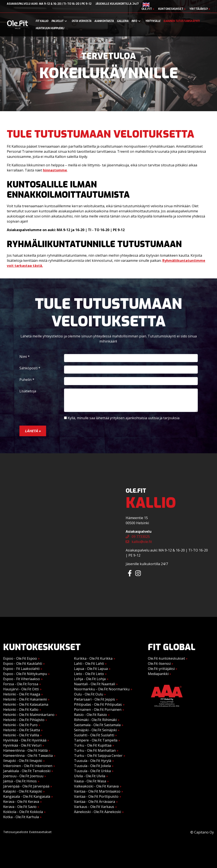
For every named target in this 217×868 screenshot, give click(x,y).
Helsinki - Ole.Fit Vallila (21, 735)
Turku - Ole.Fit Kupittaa (93, 745)
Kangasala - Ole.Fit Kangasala (27, 796)
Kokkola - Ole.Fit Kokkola (23, 812)
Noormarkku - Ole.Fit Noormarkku (102, 689)
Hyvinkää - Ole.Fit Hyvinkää (25, 740)
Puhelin (27, 380)
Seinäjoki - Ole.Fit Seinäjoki (95, 730)
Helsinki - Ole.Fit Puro (20, 725)
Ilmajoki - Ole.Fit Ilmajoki (23, 761)
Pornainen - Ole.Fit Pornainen (98, 710)
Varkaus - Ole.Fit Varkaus (94, 807)
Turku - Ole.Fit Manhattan (95, 750)
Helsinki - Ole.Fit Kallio (21, 710)
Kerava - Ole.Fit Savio (20, 807)
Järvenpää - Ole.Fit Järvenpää (26, 786)
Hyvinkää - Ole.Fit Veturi (22, 745)
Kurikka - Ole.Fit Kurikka (93, 658)
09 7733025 (138, 537)
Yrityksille (153, 21)
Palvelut (57, 21)
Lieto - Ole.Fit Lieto (89, 674)
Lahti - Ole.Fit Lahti (89, 664)
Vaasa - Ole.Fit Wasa (90, 781)
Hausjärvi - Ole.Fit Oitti (21, 689)
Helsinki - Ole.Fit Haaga (22, 694)
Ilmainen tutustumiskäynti (181, 21)
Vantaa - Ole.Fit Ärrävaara (95, 802)
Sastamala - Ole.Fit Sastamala (97, 725)
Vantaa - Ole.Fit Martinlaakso (97, 791)
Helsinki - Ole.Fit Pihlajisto (24, 720)
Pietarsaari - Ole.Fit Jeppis (95, 699)
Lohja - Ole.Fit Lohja (90, 679)
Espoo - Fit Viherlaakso (22, 679)
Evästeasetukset (40, 832)
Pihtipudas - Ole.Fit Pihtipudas (98, 704)
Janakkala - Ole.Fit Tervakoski (27, 771)
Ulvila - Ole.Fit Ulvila (90, 776)
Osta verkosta (82, 21)
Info (134, 21)
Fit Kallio (42, 21)
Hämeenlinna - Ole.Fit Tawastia (28, 756)
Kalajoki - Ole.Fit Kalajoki (23, 791)
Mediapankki (159, 674)
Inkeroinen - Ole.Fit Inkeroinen (28, 766)
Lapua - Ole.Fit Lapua (91, 669)
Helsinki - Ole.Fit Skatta (22, 730)
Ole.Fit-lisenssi (161, 664)
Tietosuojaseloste (16, 832)
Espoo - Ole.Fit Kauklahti (23, 664)
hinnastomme (55, 170)
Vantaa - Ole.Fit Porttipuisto (96, 796)
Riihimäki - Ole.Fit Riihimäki (95, 720)
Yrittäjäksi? (200, 9)
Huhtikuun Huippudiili (50, 28)
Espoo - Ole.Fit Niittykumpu (25, 674)
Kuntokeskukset (172, 9)
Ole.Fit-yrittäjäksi (163, 669)
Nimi (25, 357)
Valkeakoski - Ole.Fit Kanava (96, 786)
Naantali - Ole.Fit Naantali (95, 684)
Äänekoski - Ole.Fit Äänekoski (98, 812)
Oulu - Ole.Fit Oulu (89, 694)
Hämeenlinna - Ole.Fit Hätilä (25, 750)
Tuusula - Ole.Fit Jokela (92, 766)
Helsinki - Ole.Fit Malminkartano (29, 715)
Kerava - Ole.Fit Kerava (21, 802)
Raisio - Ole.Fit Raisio (90, 715)
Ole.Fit (148, 9)
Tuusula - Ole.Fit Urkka (92, 771)
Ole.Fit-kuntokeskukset (168, 658)
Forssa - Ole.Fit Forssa (21, 684)
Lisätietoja (28, 391)
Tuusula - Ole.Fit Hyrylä (93, 761)
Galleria (123, 21)
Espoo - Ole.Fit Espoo (20, 658)
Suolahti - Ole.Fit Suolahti (94, 735)
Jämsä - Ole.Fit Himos (20, 781)
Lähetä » (33, 431)
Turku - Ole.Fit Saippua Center (98, 756)
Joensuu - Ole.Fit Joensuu (23, 776)
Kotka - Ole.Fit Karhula (21, 817)
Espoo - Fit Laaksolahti (21, 669)
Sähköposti (30, 368)
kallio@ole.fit (139, 542)
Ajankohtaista (104, 21)
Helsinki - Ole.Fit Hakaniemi (25, 699)
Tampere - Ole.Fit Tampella (96, 740)
